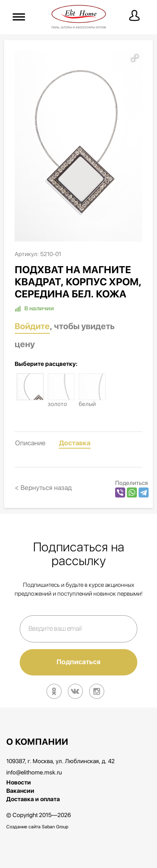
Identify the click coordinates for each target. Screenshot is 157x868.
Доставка (75, 443)
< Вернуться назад (43, 488)
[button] (135, 58)
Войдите (32, 327)
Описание (30, 443)
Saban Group (55, 827)
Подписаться (78, 662)
